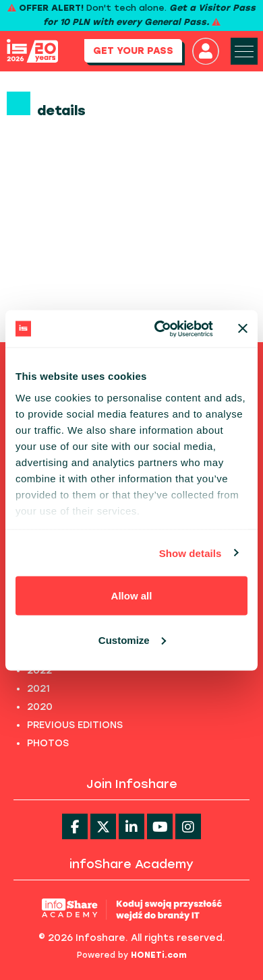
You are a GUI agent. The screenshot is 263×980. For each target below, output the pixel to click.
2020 (40, 707)
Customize (132, 640)
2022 (39, 671)
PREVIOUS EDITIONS (75, 725)
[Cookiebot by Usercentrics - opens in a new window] (159, 329)
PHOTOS (48, 743)
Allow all (132, 596)
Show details (191, 553)
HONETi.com (159, 955)
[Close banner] (243, 329)
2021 (38, 689)
